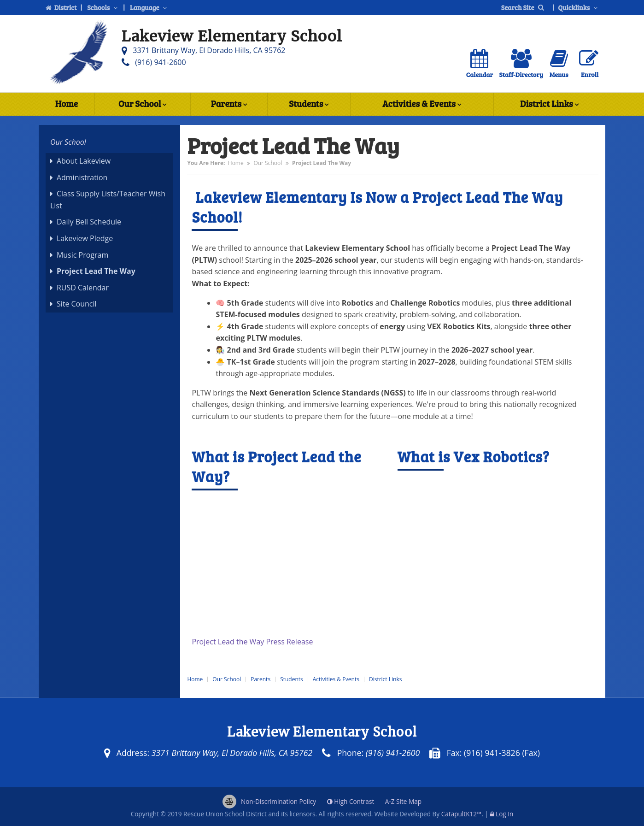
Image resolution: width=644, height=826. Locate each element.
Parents (229, 105)
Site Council (77, 304)
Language (149, 7)
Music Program (82, 255)
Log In (504, 814)
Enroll (589, 64)
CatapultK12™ (462, 814)
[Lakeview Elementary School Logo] (78, 54)
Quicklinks (579, 7)
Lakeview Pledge (85, 238)
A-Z (403, 801)
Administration (82, 177)
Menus (559, 64)
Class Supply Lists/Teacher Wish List (108, 200)
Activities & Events (422, 105)
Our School (142, 105)
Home (67, 103)
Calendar (480, 64)
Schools (103, 7)
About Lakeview (84, 161)
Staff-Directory (521, 64)
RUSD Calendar (83, 288)
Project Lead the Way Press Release (253, 642)
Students (309, 105)
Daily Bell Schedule (89, 222)
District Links (549, 105)
